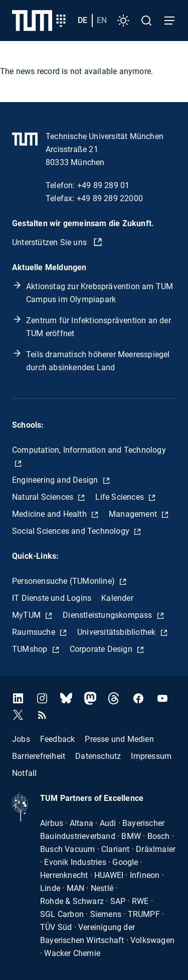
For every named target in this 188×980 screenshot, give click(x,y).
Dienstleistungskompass (109, 615)
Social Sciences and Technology (72, 531)
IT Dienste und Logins (52, 598)
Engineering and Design (56, 480)
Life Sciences (121, 497)
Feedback (58, 739)
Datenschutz (98, 756)
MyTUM (27, 615)
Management (134, 514)
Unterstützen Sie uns (50, 242)
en (102, 20)
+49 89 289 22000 (110, 198)
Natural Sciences (44, 497)
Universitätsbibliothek (118, 632)
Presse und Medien (119, 739)
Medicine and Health (50, 514)
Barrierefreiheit (39, 756)
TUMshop (31, 649)
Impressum (151, 756)
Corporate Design (102, 649)
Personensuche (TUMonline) (64, 581)
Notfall (24, 773)
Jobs (21, 739)
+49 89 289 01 (104, 185)
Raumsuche (35, 632)
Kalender (117, 598)
